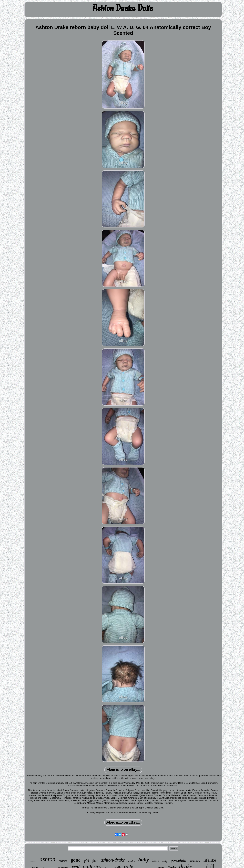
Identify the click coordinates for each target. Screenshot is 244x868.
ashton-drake (113, 860)
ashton (47, 859)
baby (144, 860)
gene (76, 860)
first (95, 861)
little (156, 860)
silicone (33, 862)
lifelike (210, 860)
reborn (63, 861)
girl (86, 861)
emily (165, 861)
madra (132, 861)
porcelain (179, 860)
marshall (195, 861)
